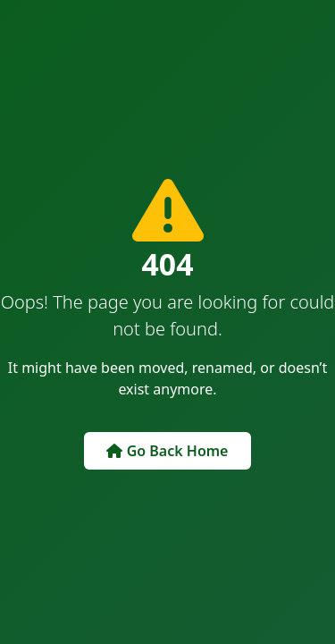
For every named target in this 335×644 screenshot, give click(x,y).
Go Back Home (167, 451)
